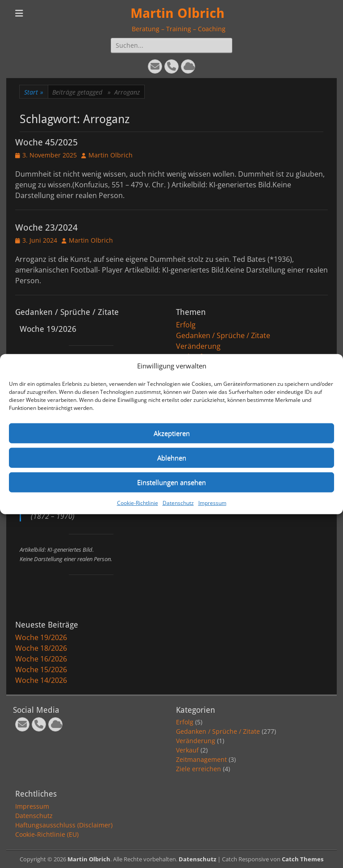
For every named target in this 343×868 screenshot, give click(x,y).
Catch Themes (303, 859)
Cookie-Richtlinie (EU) (47, 834)
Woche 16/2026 (41, 659)
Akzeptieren (172, 433)
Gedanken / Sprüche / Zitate (223, 335)
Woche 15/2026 (41, 670)
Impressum (212, 502)
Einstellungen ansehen (171, 482)
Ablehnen (172, 458)
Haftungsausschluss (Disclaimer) (64, 825)
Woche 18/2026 (41, 648)
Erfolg (186, 325)
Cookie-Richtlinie (138, 502)
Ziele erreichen (199, 769)
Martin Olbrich (178, 13)
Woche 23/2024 (46, 227)
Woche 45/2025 (46, 142)
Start (34, 92)
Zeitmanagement (201, 759)
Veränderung (198, 346)
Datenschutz (178, 502)
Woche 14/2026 (41, 680)
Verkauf (187, 750)
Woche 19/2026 (41, 637)
